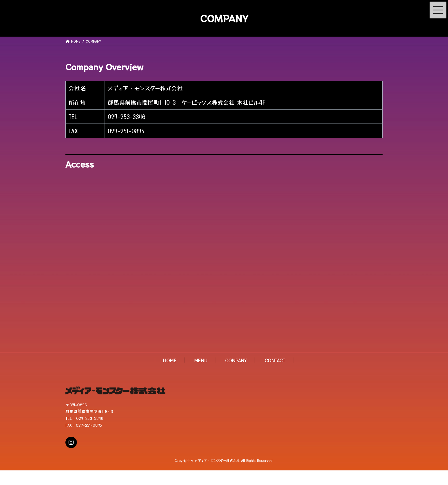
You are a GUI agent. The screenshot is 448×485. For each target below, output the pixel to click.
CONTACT (275, 360)
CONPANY (236, 360)
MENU (201, 360)
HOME (170, 360)
